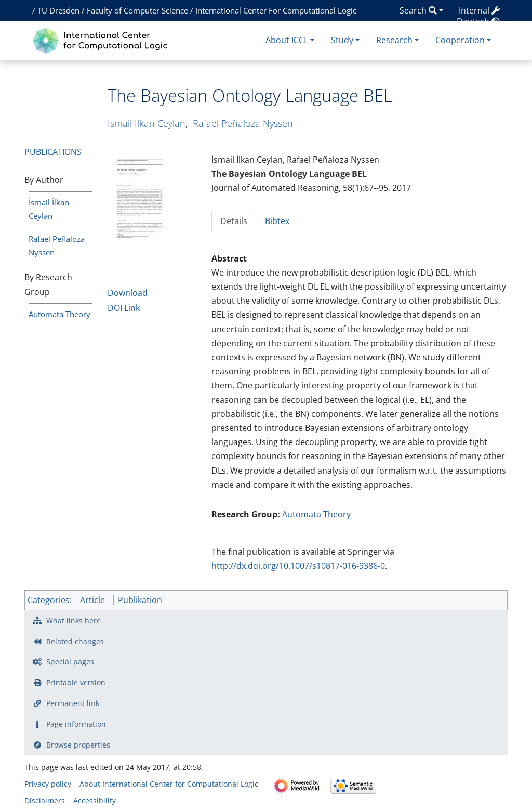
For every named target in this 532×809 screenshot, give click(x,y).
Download (128, 293)
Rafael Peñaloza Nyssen (243, 123)
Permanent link (73, 703)
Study (342, 40)
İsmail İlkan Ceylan (147, 123)
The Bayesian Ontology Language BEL (289, 174)
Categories (49, 600)
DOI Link (124, 308)
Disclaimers (45, 800)
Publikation (140, 600)
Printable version (76, 682)
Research (394, 40)
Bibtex (277, 221)
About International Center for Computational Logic (169, 784)
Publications (53, 152)
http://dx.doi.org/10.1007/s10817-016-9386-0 (298, 566)
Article (92, 600)
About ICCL (287, 40)
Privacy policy (48, 784)
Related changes (75, 641)
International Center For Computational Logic (276, 10)
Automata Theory (59, 314)
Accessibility (95, 800)
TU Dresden (58, 10)
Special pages (70, 662)
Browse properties (78, 745)
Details (234, 221)
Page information (76, 724)
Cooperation (460, 40)
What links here (74, 621)
